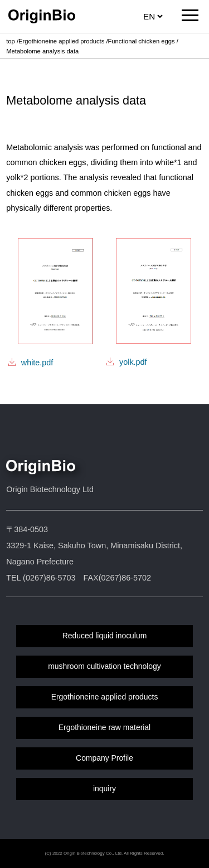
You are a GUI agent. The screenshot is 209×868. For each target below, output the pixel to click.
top (11, 41)
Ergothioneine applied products (61, 41)
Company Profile (104, 758)
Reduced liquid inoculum (105, 636)
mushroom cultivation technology (104, 666)
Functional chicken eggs (142, 41)
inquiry (104, 788)
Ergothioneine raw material (104, 727)
